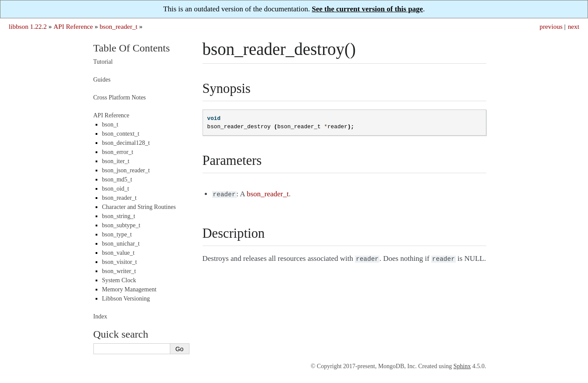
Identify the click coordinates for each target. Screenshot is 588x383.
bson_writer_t (119, 271)
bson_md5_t (117, 180)
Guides (102, 80)
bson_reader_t (119, 26)
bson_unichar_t (121, 244)
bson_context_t (121, 134)
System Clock (119, 280)
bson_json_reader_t (126, 170)
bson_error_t (118, 152)
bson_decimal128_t (126, 143)
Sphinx (462, 366)
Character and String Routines (139, 207)
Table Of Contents (132, 48)
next (574, 26)
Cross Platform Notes (120, 97)
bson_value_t (119, 253)
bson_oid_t (116, 189)
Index (100, 316)
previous (551, 26)
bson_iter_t (116, 161)
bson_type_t (117, 234)
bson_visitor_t (120, 262)
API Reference (73, 26)
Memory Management (129, 289)
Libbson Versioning (126, 299)
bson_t (110, 125)
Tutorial (103, 62)
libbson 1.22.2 (28, 26)
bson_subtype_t (121, 225)
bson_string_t (119, 216)
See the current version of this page (367, 9)
